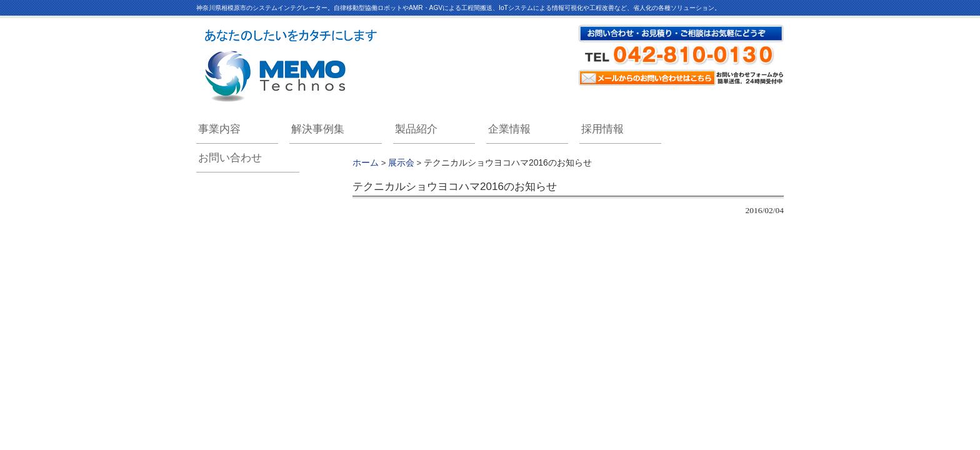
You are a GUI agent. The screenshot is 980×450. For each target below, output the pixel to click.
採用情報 (602, 129)
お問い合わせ (230, 158)
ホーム (366, 163)
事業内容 (219, 129)
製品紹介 (416, 129)
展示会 (401, 163)
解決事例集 (318, 129)
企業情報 (509, 129)
